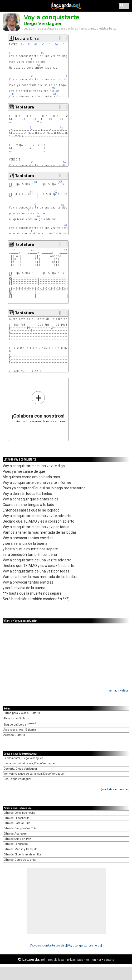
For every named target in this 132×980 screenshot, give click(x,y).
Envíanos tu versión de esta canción (38, 407)
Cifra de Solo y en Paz (17, 839)
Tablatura (25, 107)
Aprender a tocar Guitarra (20, 730)
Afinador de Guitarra (16, 718)
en (94, 960)
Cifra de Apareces (15, 834)
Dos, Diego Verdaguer (17, 779)
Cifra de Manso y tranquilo (20, 849)
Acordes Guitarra (14, 735)
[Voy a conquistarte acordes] (49, 945)
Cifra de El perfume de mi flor (22, 854)
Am (22, 44)
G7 (36, 44)
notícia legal (56, 960)
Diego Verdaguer (43, 23)
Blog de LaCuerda (20, 725)
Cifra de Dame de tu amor (20, 860)
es (88, 960)
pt (100, 960)
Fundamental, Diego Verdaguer (23, 758)
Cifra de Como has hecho (19, 813)
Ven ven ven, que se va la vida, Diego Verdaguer (34, 774)
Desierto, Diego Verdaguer (20, 769)
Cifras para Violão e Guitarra (22, 713)
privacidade (75, 960)
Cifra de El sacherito (16, 818)
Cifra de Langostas (16, 844)
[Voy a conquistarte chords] (84, 945)
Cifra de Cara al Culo (17, 823)
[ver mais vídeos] (118, 690)
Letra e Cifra (27, 39)
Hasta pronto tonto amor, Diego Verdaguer (30, 763)
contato (109, 960)
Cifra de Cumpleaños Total (20, 828)
